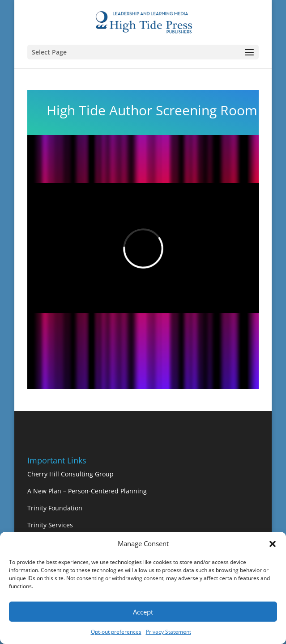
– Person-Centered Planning (105, 491)
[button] (273, 544)
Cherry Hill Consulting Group (70, 474)
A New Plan (45, 491)
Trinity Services (50, 525)
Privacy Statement (169, 632)
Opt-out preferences (116, 632)
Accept (143, 612)
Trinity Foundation (55, 508)
